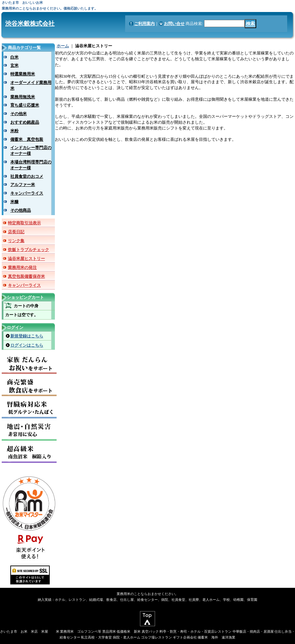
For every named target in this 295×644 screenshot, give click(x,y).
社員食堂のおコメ (27, 176)
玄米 (14, 65)
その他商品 (21, 210)
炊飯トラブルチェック (28, 250)
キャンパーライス (27, 193)
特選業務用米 (23, 74)
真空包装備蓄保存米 (26, 276)
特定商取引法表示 (24, 223)
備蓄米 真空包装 (27, 139)
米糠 (14, 202)
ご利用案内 (144, 24)
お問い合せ (174, 24)
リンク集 (16, 241)
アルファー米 (23, 185)
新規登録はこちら (27, 336)
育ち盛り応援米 (25, 105)
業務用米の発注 (22, 268)
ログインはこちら (27, 345)
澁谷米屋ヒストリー (26, 259)
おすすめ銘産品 (25, 122)
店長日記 (16, 232)
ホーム (63, 46)
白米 (14, 57)
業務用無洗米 (23, 97)
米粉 (14, 131)
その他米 (19, 114)
